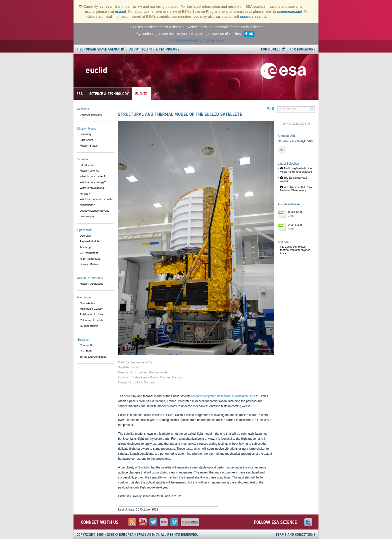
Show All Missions (91, 115)
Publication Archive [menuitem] (91, 314)
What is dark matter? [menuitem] (92, 176)
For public (271, 49)
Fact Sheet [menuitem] (86, 140)
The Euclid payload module (294, 179)
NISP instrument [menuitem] (90, 259)
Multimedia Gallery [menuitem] (91, 309)
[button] (282, 150)
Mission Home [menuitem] (87, 129)
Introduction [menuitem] (87, 165)
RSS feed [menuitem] (86, 351)
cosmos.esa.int (253, 17)
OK (251, 34)
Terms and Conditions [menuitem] (93, 357)
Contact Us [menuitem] (86, 345)
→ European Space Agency (98, 49)
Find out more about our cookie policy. (196, 40)
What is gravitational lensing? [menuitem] (92, 191)
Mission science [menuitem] (89, 171)
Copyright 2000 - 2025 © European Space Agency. (137, 535)
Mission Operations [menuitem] (91, 284)
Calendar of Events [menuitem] (91, 320)
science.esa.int (290, 12)
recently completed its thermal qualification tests (223, 396)
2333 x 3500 (300, 227)
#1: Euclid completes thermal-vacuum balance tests (295, 250)
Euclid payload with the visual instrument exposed (296, 170)
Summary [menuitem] (86, 134)
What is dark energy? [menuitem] (93, 182)
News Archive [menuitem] (88, 303)
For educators (303, 49)
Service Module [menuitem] (89, 264)
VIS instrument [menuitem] (89, 253)
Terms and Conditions (295, 535)
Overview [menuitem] (85, 236)
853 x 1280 (300, 214)
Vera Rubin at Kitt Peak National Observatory (296, 189)
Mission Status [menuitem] (89, 146)
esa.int (121, 12)
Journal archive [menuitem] (89, 326)
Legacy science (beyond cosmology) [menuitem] (95, 213)
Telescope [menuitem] (86, 247)
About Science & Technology (154, 49)
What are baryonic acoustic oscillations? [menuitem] (96, 202)
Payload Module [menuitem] (90, 241)
